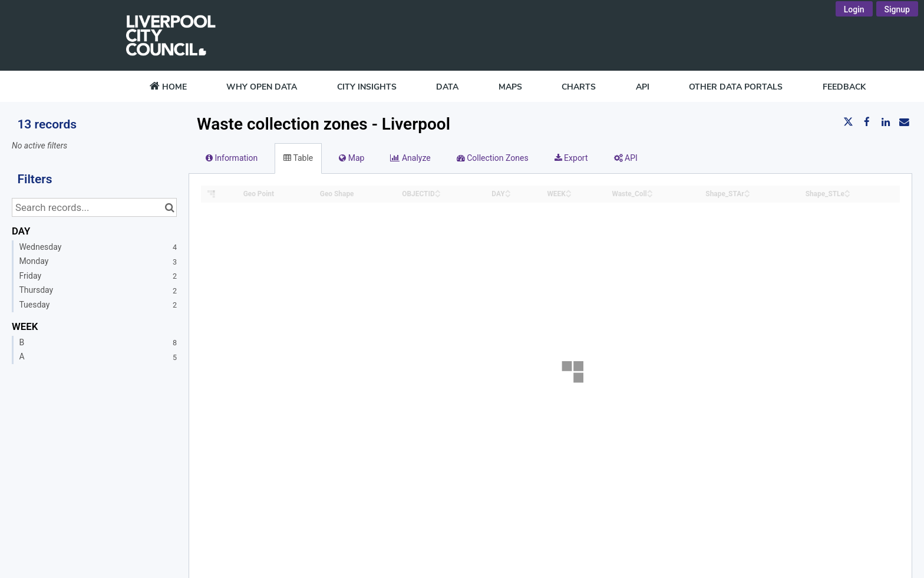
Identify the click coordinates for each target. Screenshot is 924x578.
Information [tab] (232, 158)
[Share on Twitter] (849, 122)
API (643, 87)
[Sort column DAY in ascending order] (508, 191)
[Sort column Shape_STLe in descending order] (847, 195)
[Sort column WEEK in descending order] (569, 195)
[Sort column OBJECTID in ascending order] (438, 191)
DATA (447, 87)
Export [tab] (571, 158)
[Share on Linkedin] (886, 122)
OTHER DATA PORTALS (736, 87)
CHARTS (579, 87)
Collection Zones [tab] (493, 158)
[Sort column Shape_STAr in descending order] (747, 195)
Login (854, 9)
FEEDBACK (844, 87)
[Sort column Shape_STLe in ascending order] (847, 191)
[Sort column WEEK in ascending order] (569, 191)
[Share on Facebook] (867, 122)
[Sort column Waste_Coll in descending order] (650, 195)
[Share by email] (904, 122)
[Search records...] (94, 207)
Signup (897, 9)
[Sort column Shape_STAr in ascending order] (747, 191)
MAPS (510, 87)
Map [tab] (352, 158)
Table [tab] (298, 158)
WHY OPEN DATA (262, 87)
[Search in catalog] (169, 207)
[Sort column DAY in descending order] (508, 195)
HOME (173, 87)
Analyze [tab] (410, 158)
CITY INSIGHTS (367, 87)
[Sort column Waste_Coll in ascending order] (650, 191)
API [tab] (626, 158)
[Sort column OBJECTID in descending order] (438, 195)
